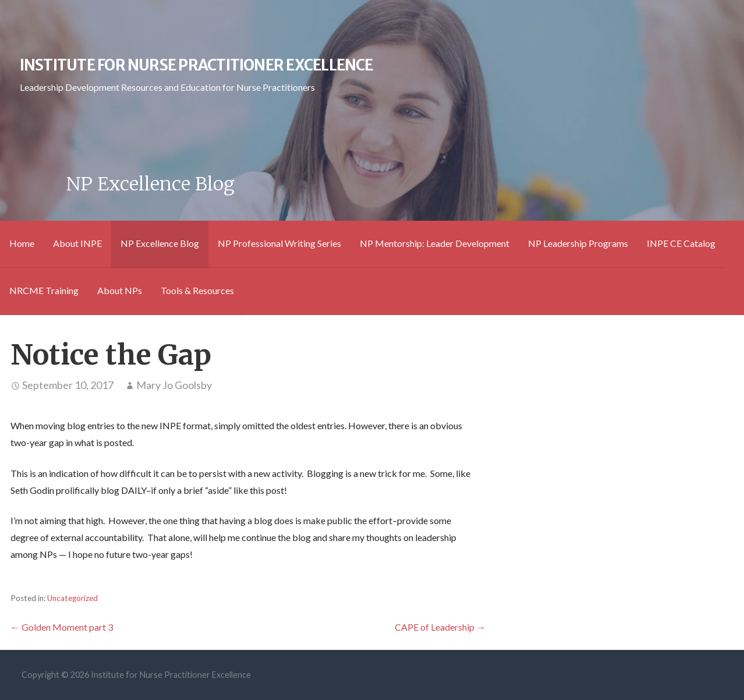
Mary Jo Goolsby (174, 385)
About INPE (77, 243)
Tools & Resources (197, 290)
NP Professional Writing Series (279, 243)
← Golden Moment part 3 (62, 627)
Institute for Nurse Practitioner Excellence (196, 65)
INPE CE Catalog (681, 243)
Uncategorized (72, 598)
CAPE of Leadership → (440, 627)
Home (22, 243)
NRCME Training (44, 290)
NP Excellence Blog (160, 243)
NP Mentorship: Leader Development (435, 243)
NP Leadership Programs (578, 243)
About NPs (120, 290)
